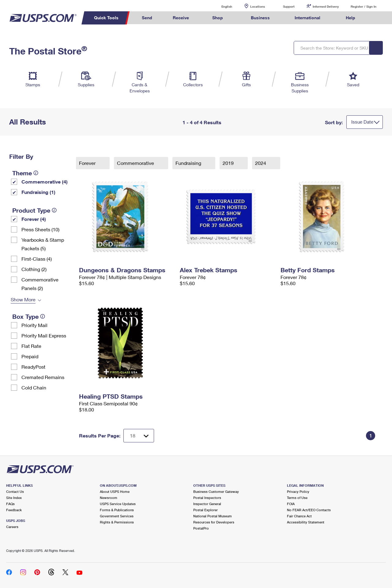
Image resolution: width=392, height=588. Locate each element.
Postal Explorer (205, 510)
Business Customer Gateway (216, 491)
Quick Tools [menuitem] (106, 18)
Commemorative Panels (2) (40, 284)
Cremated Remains (43, 377)
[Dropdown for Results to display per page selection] (139, 436)
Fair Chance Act (299, 516)
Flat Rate (31, 346)
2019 (229, 163)
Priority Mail (34, 325)
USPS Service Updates (118, 504)
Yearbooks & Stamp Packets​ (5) (43, 244)
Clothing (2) (34, 269)
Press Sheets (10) (40, 229)
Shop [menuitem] (218, 18)
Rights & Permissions (117, 522)
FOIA (291, 504)
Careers (12, 527)
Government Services (117, 516)
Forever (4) (34, 219)
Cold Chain (34, 387)
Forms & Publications (117, 510)
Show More (23, 299)
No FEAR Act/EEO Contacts (309, 510)
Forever (88, 163)
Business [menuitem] (260, 18)
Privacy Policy (298, 491)
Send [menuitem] (147, 18)
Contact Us (15, 491)
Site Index (14, 498)
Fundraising (189, 163)
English (221, 6)
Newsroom (109, 498)
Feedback (14, 510)
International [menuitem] (307, 18)
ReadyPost (33, 367)
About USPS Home (115, 491)
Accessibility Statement (306, 522)
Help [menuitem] (351, 18)
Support (289, 6)
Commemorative (136, 163)
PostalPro (201, 528)
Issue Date (362, 122)
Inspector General (207, 504)
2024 (261, 163)
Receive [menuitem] (181, 18)
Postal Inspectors (207, 498)
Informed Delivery (326, 6)
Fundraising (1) (38, 192)
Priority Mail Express (44, 335)
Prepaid (30, 356)
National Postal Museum (213, 516)
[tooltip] (36, 173)
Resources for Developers (214, 522)
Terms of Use (297, 498)
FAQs (10, 504)
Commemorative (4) (45, 182)
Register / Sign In (364, 6)
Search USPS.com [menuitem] (377, 18)
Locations (258, 6)
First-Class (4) (37, 259)
